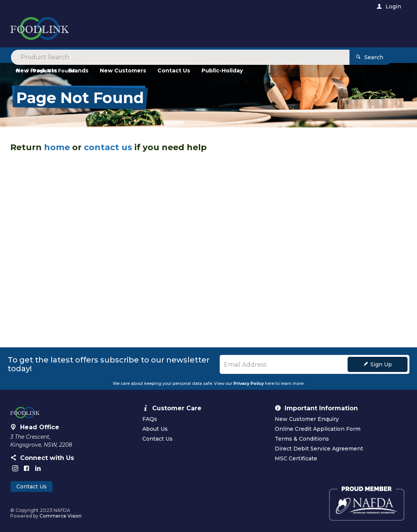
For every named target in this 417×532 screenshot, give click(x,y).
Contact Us (31, 486)
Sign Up (381, 364)
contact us (108, 147)
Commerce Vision (61, 516)
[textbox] (177, 30)
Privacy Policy (249, 384)
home (57, 147)
